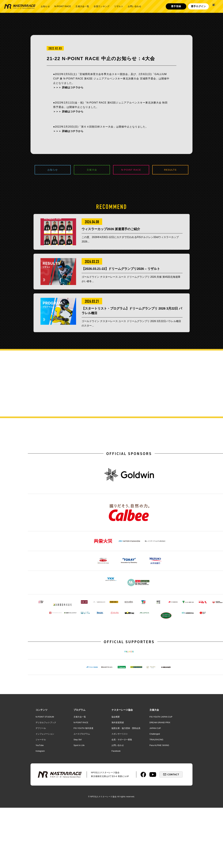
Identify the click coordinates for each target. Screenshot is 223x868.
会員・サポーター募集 (122, 806)
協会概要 (116, 783)
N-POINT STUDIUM (45, 783)
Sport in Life (79, 812)
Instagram (40, 817)
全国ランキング (102, 6)
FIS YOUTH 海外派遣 (83, 794)
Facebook (116, 817)
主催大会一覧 (82, 6)
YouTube (40, 812)
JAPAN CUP (155, 794)
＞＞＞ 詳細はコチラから (68, 87)
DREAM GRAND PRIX (160, 789)
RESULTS (170, 170)
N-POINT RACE (63, 6)
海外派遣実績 (118, 789)
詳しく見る (190, 413)
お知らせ (45, 6)
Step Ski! (78, 806)
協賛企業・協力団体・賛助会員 (126, 794)
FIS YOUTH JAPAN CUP (161, 783)
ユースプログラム (82, 800)
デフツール (41, 794)
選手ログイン (198, 6)
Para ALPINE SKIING (159, 812)
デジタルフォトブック (46, 789)
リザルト (119, 6)
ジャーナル (41, 806)
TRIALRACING (156, 806)
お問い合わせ (135, 6)
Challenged (155, 800)
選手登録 (176, 6)
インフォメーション (45, 800)
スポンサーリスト (120, 800)
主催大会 (92, 170)
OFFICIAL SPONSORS (129, 469)
